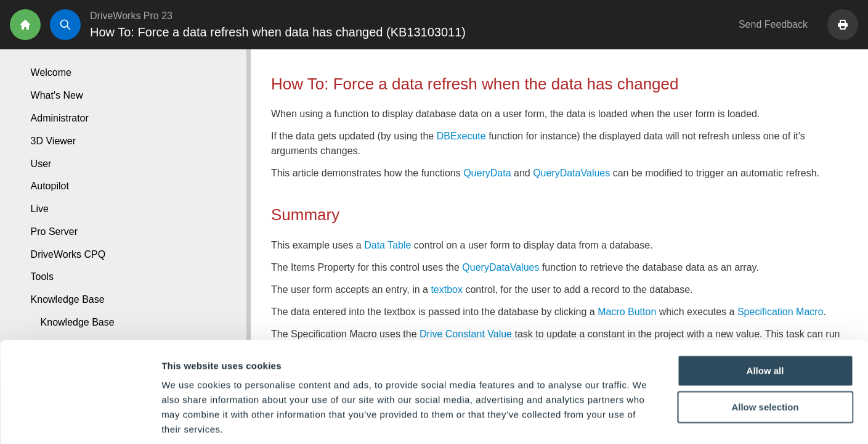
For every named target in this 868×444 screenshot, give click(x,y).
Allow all (765, 311)
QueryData (487, 173)
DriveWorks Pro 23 (131, 16)
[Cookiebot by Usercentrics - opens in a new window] (80, 420)
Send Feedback (773, 24)
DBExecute (461, 136)
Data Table (387, 245)
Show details (647, 420)
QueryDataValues (571, 173)
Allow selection (765, 348)
